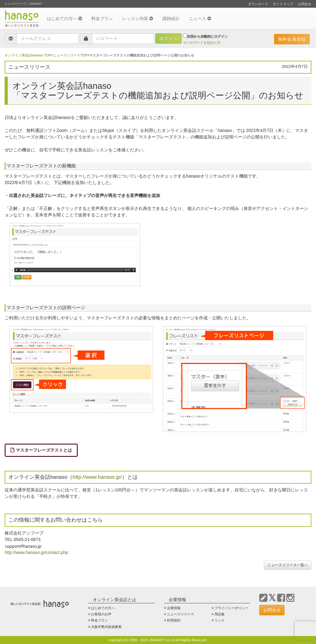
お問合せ (305, 4)
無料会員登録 (292, 39)
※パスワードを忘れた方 (202, 43)
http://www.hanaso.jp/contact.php (36, 552)
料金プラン (102, 18)
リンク (220, 620)
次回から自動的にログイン (205, 36)
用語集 (220, 614)
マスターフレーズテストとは (44, 450)
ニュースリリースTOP (70, 55)
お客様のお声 (101, 614)
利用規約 (174, 620)
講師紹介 (171, 18)
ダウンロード (258, 4)
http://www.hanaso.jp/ (97, 477)
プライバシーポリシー (231, 608)
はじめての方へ (64, 18)
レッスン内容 (138, 18)
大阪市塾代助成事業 (106, 627)
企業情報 (174, 608)
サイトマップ (283, 4)
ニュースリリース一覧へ (288, 565)
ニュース (200, 18)
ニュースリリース (181, 614)
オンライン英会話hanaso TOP (28, 55)
